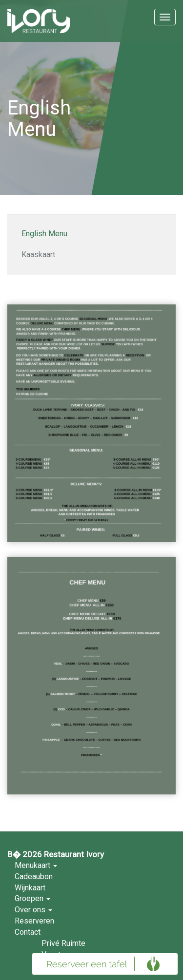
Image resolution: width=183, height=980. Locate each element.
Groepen (32, 898)
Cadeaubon (34, 876)
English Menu (44, 234)
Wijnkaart (30, 888)
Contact (28, 932)
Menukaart (36, 865)
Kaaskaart (38, 254)
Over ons (33, 910)
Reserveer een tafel (87, 964)
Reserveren (34, 921)
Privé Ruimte (63, 943)
